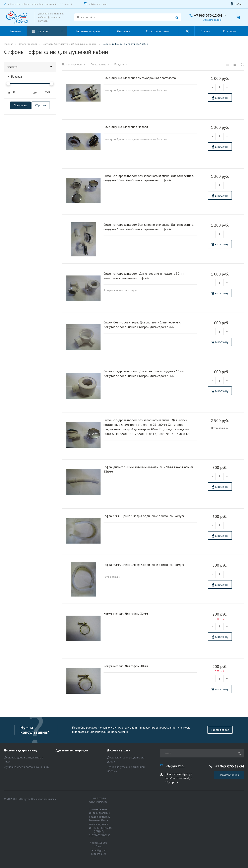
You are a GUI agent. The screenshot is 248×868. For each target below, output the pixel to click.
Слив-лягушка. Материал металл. (126, 127)
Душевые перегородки (72, 751)
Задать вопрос (220, 730)
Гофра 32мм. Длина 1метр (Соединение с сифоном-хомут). (144, 516)
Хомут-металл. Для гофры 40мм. (126, 666)
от (8, 92)
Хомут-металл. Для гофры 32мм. (126, 614)
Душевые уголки (119, 751)
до (34, 92)
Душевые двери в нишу (21, 751)
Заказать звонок (213, 20)
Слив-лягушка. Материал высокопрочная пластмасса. (140, 78)
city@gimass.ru (98, 4)
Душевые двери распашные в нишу (27, 767)
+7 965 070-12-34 (208, 15)
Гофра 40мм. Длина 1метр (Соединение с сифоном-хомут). (144, 565)
